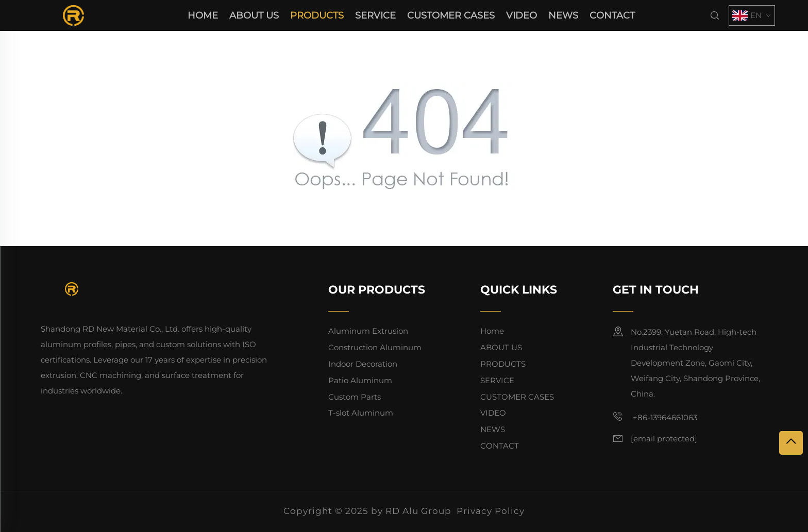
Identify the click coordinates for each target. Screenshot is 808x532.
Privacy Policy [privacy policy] (491, 511)
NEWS (563, 15)
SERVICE (375, 15)
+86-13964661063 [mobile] (655, 417)
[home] (73, 15)
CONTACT (612, 15)
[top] (791, 443)
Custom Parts (355, 397)
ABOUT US (254, 15)
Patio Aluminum (360, 380)
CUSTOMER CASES (451, 15)
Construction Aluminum (375, 347)
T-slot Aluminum (361, 413)
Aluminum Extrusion (368, 331)
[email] (664, 439)
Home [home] (203, 15)
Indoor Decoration (363, 364)
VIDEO (521, 15)
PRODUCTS (317, 15)
